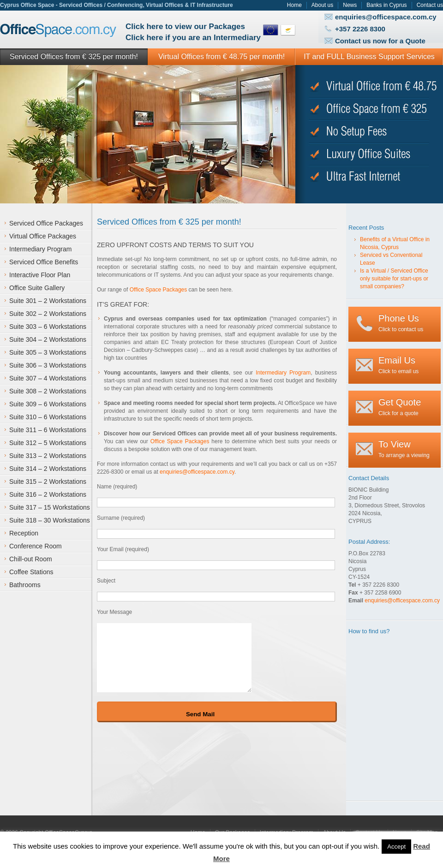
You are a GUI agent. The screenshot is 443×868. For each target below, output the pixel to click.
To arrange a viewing (404, 449)
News (350, 5)
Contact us (430, 5)
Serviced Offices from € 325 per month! (74, 56)
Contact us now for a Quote (380, 41)
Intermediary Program (283, 373)
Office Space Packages (159, 290)
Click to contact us (401, 323)
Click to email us (398, 365)
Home (294, 5)
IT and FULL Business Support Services (369, 56)
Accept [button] (396, 847)
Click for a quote (400, 407)
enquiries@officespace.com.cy (386, 17)
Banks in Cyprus (386, 5)
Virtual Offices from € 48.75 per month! (221, 56)
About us (322, 5)
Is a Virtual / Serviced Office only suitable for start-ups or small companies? (394, 279)
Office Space (58, 31)
